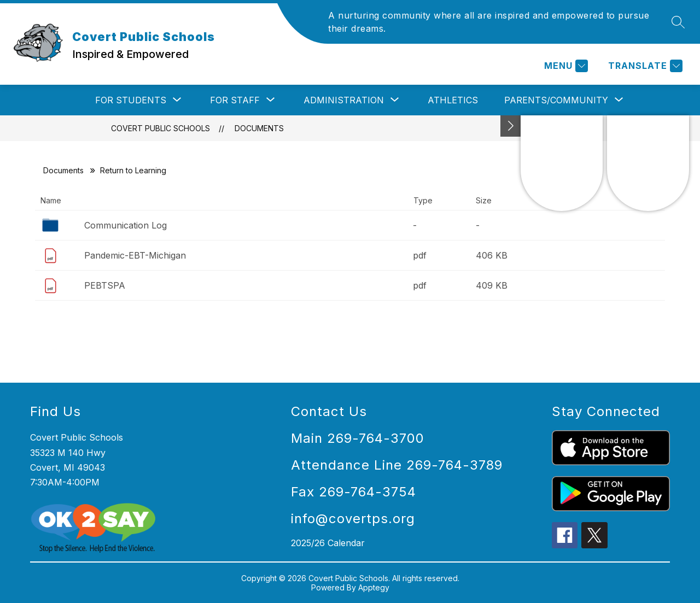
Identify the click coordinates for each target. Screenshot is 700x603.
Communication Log (126, 225)
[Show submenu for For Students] (131, 100)
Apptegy (374, 587)
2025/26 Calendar (328, 543)
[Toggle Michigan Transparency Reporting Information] (511, 126)
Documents (259, 128)
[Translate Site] (644, 66)
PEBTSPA (105, 285)
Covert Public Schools (161, 128)
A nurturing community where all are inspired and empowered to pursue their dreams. (489, 22)
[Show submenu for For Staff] (235, 100)
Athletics (453, 100)
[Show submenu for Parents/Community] (556, 100)
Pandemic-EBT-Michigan (135, 255)
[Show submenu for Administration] (344, 100)
